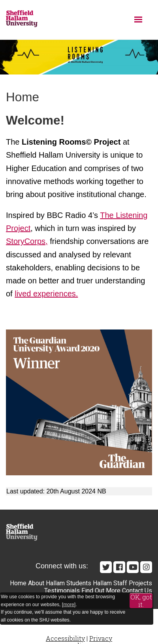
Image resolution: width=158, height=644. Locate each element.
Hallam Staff (110, 583)
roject (21, 228)
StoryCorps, (27, 241)
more (69, 605)
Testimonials (62, 591)
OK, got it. (141, 601)
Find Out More (101, 591)
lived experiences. (46, 294)
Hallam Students (69, 583)
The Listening (124, 215)
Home (18, 583)
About (36, 583)
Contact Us (137, 591)
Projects (140, 583)
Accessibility (65, 638)
